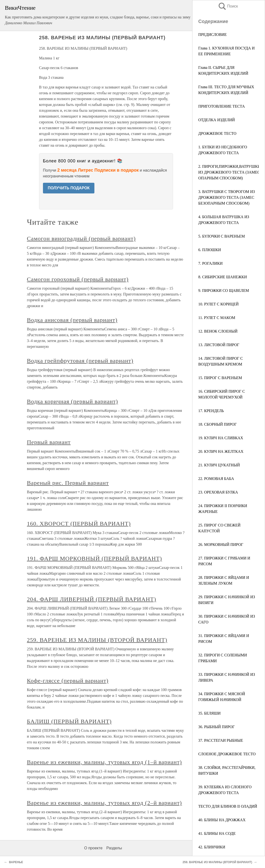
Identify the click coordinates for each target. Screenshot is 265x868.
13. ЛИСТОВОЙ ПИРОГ (219, 345)
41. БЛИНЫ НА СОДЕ (217, 833)
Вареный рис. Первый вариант (68, 483)
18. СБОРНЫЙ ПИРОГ (217, 424)
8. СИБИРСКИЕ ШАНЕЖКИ (223, 277)
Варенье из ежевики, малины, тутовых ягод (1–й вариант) (104, 762)
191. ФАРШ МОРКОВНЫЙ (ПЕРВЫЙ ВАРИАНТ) (95, 558)
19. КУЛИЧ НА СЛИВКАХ (221, 438)
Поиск (228, 6)
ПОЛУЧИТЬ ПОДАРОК (69, 188)
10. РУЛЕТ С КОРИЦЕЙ (218, 304)
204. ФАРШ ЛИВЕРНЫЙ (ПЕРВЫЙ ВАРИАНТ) (92, 599)
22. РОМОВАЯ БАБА (216, 479)
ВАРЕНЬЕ (16, 862)
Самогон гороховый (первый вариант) (78, 279)
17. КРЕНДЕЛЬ (211, 411)
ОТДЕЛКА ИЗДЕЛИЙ (217, 120)
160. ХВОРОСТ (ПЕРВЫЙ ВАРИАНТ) (79, 524)
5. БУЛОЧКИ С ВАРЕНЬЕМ (222, 236)
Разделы (114, 848)
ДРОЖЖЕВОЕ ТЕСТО (217, 133)
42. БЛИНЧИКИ (212, 847)
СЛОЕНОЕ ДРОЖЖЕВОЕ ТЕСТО (227, 754)
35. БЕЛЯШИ (209, 713)
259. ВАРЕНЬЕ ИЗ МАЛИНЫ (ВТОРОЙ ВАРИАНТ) (97, 640)
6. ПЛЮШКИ (210, 250)
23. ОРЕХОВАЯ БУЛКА (218, 492)
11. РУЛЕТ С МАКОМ (217, 318)
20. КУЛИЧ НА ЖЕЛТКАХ (221, 451)
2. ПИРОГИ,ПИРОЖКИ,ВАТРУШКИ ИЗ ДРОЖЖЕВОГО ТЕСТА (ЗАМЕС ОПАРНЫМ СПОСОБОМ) (229, 172)
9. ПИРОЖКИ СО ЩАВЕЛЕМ (224, 291)
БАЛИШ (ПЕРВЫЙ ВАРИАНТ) (69, 721)
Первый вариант (49, 442)
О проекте (93, 848)
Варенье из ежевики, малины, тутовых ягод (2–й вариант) (104, 803)
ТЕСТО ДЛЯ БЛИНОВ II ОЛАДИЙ (228, 806)
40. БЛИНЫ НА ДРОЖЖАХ (222, 820)
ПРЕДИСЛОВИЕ (212, 35)
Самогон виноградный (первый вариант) (81, 239)
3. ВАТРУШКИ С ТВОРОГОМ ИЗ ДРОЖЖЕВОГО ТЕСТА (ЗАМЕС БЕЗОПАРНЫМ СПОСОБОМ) (227, 197)
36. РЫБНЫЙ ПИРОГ (216, 727)
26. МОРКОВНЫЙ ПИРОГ (221, 545)
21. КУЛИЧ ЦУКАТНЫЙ (219, 465)
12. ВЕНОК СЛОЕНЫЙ (218, 331)
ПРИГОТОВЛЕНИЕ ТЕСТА (222, 106)
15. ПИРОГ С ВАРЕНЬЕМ (220, 378)
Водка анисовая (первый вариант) (72, 320)
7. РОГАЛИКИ (210, 263)
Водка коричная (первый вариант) (72, 401)
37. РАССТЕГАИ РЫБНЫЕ (221, 740)
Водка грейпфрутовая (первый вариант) (80, 361)
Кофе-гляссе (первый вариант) (68, 681)
